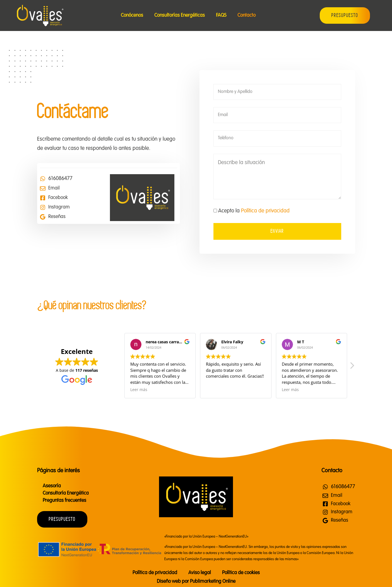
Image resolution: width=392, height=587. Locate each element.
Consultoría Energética (66, 493)
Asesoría (52, 486)
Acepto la (254, 211)
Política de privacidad (265, 211)
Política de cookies (241, 573)
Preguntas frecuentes (64, 500)
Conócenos (132, 15)
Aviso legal (200, 573)
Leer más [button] (139, 390)
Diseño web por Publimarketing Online (196, 581)
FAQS (221, 15)
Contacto (246, 15)
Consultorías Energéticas (180, 15)
